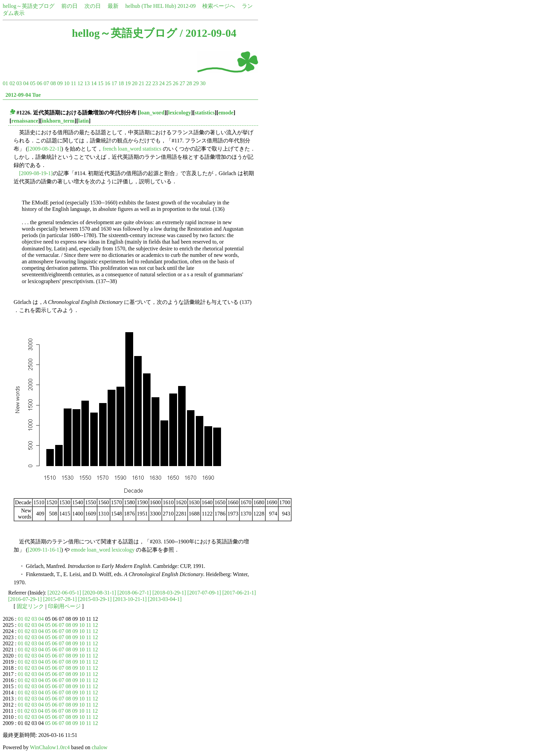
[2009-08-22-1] (44, 149)
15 (100, 83)
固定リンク (30, 606)
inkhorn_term (58, 121)
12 (80, 83)
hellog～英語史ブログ (29, 6)
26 (175, 83)
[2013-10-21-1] (130, 599)
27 (182, 83)
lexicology (180, 113)
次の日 (93, 6)
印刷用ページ (64, 606)
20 (135, 83)
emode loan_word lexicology (103, 550)
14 (94, 83)
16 (107, 83)
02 (12, 83)
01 (5, 83)
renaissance (25, 121)
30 (203, 83)
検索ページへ (219, 6)
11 (73, 83)
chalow (99, 747)
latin (83, 121)
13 (87, 83)
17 (114, 83)
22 (148, 83)
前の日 (69, 6)
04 (26, 83)
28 (189, 83)
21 (141, 83)
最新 (113, 6)
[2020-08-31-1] (99, 593)
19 (128, 83)
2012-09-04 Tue (23, 95)
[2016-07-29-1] (25, 599)
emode (226, 113)
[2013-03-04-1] (165, 599)
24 (162, 83)
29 (196, 83)
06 (40, 83)
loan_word (152, 113)
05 (33, 83)
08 (53, 83)
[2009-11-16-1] (44, 550)
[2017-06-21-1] (239, 593)
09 (60, 83)
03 (19, 83)
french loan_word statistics (132, 149)
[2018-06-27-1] (134, 593)
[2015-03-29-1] (95, 599)
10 (67, 83)
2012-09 (186, 6)
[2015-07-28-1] (60, 599)
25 (169, 83)
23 (155, 83)
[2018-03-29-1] (169, 593)
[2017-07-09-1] (204, 593)
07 (46, 83)
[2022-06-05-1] (65, 593)
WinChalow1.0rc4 (50, 747)
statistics (205, 113)
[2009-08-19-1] (36, 173)
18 (121, 83)
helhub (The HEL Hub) (151, 6)
